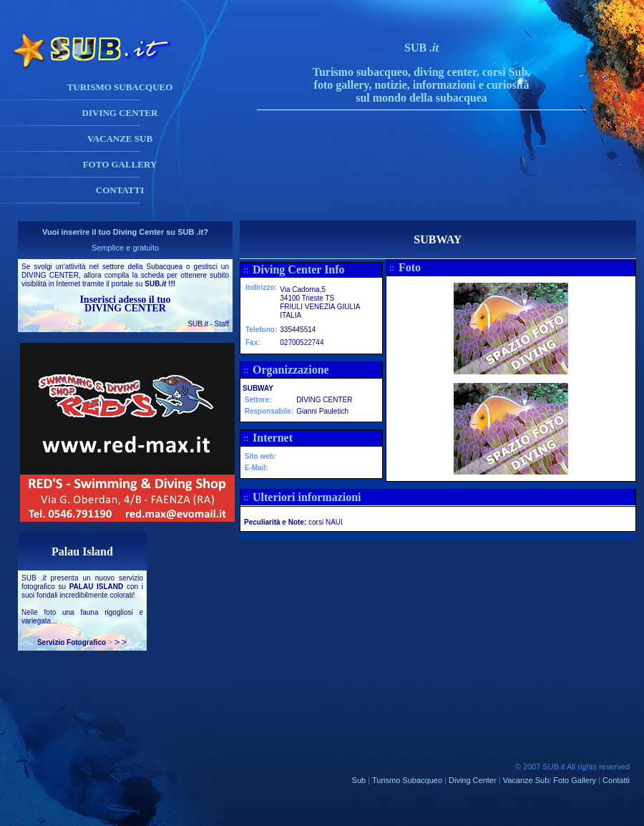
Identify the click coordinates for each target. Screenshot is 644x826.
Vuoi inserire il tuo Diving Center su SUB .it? (125, 232)
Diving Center (473, 780)
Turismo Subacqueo (407, 780)
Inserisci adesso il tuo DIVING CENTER (125, 304)
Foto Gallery (575, 780)
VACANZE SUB (120, 139)
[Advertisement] (436, 188)
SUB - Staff (208, 324)
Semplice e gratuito (125, 248)
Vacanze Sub (526, 780)
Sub (359, 780)
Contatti (616, 780)
